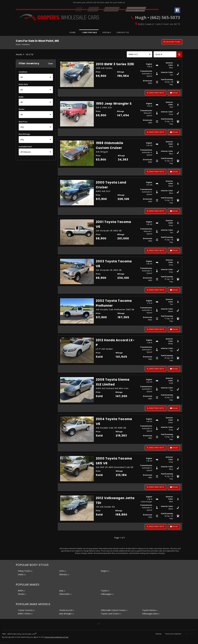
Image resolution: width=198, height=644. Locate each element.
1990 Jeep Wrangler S (114, 104)
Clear (51, 63)
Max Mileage (24, 134)
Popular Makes (28, 585)
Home (72, 32)
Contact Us (123, 32)
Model (22, 109)
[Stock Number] (165, 54)
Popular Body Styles (32, 565)
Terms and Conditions (173, 634)
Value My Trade (172, 42)
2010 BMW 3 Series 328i (115, 64)
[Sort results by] (139, 54)
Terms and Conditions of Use (56, 637)
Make (21, 97)
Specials (107, 32)
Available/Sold (25, 147)
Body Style (23, 84)
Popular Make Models (33, 604)
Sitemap (158, 634)
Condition (23, 72)
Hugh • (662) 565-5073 (158, 17)
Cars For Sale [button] (90, 32)
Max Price (23, 122)
